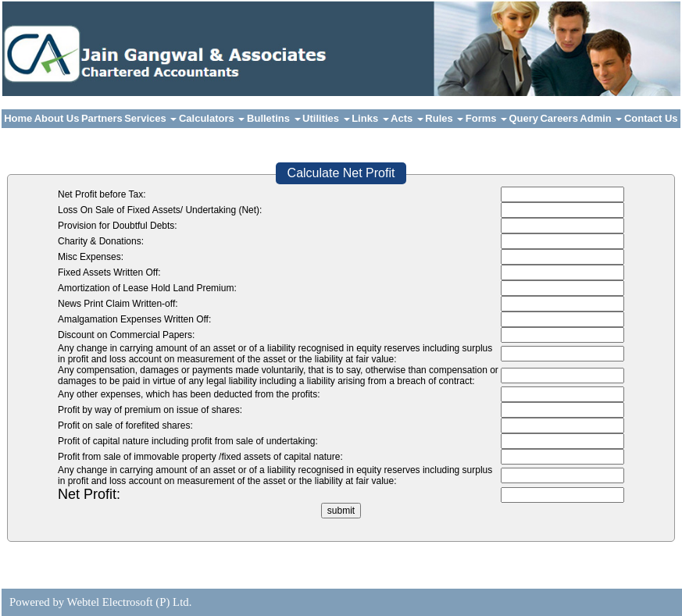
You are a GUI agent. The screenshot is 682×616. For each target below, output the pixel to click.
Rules (444, 118)
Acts (407, 118)
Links (370, 118)
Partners (102, 118)
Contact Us (651, 118)
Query (524, 118)
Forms (486, 118)
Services (150, 118)
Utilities (326, 118)
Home (18, 118)
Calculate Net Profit (341, 173)
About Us (57, 118)
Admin (601, 118)
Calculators (212, 118)
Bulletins (274, 118)
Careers (559, 118)
